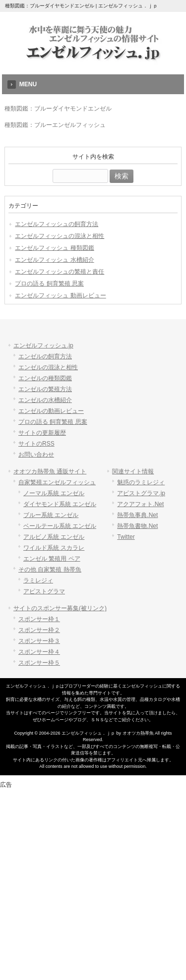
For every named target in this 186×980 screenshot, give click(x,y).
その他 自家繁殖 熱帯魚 (50, 570)
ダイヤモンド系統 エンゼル (60, 504)
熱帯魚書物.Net (137, 526)
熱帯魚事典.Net (137, 515)
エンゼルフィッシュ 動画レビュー (60, 295)
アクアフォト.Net (140, 504)
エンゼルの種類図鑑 (45, 378)
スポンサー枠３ (39, 641)
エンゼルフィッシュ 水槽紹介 (54, 260)
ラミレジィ (38, 580)
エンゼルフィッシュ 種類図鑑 (54, 248)
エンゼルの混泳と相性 (48, 367)
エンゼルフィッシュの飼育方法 (57, 224)
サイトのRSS (36, 444)
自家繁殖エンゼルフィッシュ (57, 482)
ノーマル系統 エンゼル (54, 493)
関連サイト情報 (133, 471)
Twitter (126, 537)
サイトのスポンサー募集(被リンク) (60, 608)
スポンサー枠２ (39, 630)
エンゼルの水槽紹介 (45, 400)
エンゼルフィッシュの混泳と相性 (60, 236)
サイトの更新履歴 (42, 433)
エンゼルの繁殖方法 (45, 389)
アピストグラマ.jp (141, 493)
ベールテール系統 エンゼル (60, 526)
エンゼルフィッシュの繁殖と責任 (60, 272)
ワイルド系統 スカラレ (54, 548)
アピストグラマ (44, 591)
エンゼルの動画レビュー (51, 411)
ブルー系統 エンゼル (51, 515)
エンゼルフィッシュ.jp (43, 346)
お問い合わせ (36, 455)
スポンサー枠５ (39, 663)
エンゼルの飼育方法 (45, 356)
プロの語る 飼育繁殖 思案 (49, 284)
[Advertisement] (93, 882)
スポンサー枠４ (39, 652)
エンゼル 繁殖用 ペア (52, 559)
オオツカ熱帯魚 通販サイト (50, 471)
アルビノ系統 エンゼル (54, 537)
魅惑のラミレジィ (141, 482)
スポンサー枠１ (39, 619)
